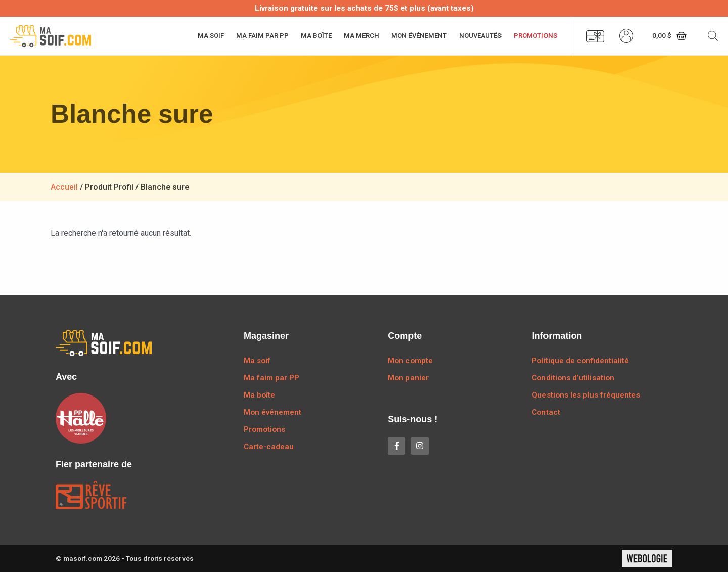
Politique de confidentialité (580, 361)
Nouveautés (480, 36)
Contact (546, 412)
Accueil (64, 187)
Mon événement (419, 36)
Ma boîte (316, 36)
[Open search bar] (713, 36)
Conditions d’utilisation (573, 378)
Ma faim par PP (262, 36)
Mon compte (410, 361)
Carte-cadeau (269, 447)
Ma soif (211, 36)
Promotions (535, 36)
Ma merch (361, 36)
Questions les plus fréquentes (586, 395)
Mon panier (408, 378)
